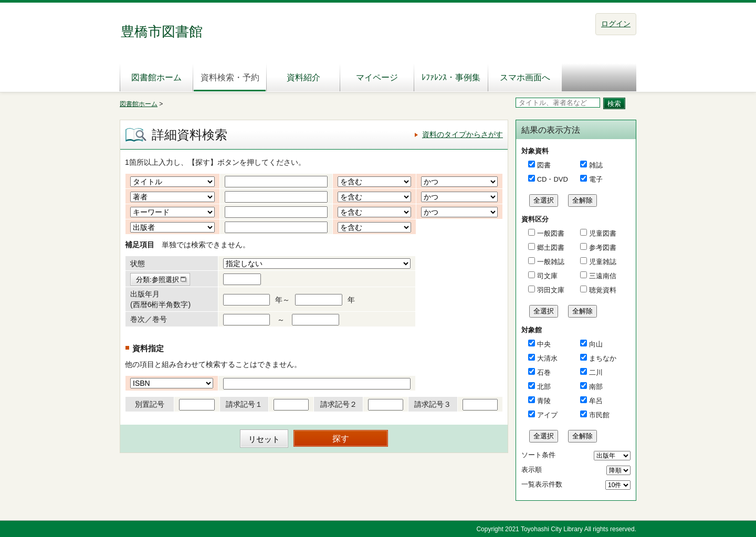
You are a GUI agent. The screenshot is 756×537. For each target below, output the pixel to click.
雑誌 (596, 165)
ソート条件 (538, 455)
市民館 (599, 415)
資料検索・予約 (230, 77)
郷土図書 (550, 248)
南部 (596, 387)
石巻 (544, 372)
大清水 (547, 358)
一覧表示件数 (542, 484)
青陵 (544, 401)
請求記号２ (339, 404)
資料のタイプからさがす (463, 134)
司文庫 (546, 276)
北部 (544, 387)
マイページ (377, 77)
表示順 (532, 470)
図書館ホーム (156, 77)
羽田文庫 (550, 290)
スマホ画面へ (525, 77)
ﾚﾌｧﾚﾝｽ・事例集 (451, 77)
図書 (544, 165)
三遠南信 (602, 276)
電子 (596, 179)
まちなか (603, 358)
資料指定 (148, 348)
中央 (544, 344)
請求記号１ (244, 404)
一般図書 (550, 233)
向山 (596, 344)
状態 (138, 264)
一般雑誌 (550, 262)
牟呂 (596, 401)
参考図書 (602, 248)
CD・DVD (553, 179)
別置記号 (150, 404)
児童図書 (602, 233)
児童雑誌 (602, 262)
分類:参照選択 (157, 280)
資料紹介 (303, 77)
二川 (596, 372)
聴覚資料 (602, 290)
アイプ (547, 415)
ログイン (616, 24)
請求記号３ (433, 404)
